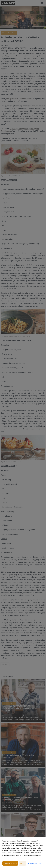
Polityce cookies (7, 853)
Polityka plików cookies (35, 863)
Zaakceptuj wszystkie (10, 863)
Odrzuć (22, 863)
